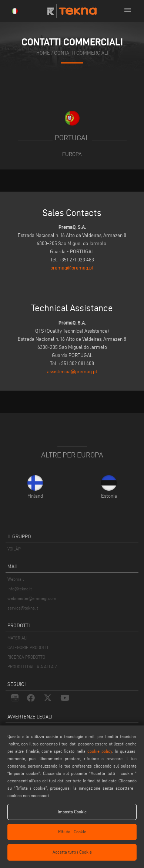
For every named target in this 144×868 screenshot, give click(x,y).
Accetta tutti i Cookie (72, 852)
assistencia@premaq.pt (72, 372)
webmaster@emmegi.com (32, 598)
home (43, 53)
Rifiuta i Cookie (72, 832)
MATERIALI (17, 638)
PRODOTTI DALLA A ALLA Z (32, 667)
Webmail (16, 579)
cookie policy (100, 751)
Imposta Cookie (72, 812)
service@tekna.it (23, 608)
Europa (72, 154)
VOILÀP (14, 549)
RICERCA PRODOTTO (26, 657)
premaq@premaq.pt (72, 268)
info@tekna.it (20, 589)
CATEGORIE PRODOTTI (28, 647)
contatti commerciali (81, 53)
